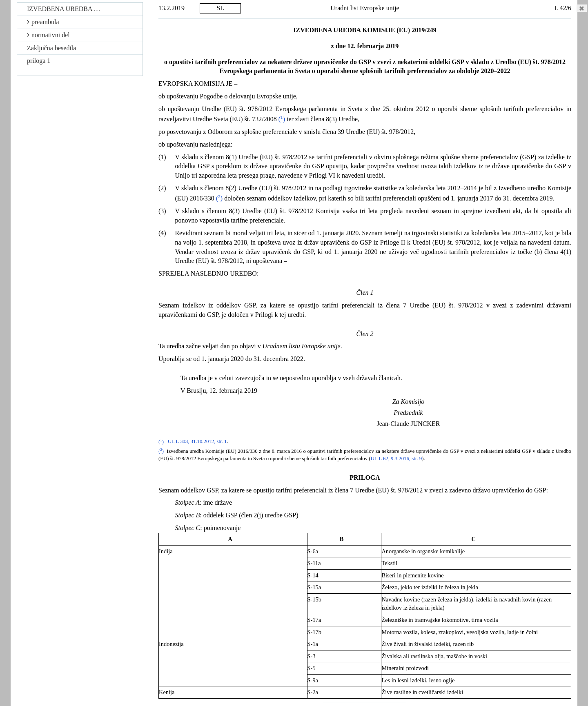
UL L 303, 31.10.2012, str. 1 (197, 442)
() (282, 119)
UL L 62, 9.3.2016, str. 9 (396, 459)
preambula (43, 22)
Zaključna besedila (51, 48)
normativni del (48, 35)
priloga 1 (39, 61)
